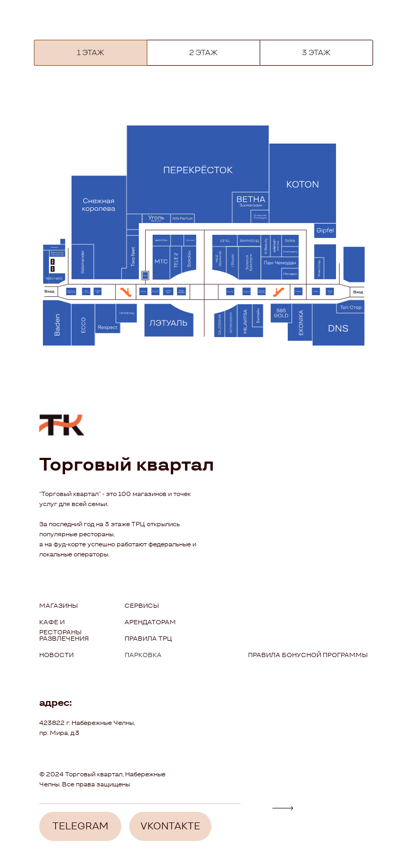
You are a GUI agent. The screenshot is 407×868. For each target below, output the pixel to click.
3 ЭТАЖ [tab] (316, 52)
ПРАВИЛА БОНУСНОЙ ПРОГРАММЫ (308, 655)
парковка (143, 655)
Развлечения (64, 638)
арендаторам (150, 622)
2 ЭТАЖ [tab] (203, 52)
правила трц (148, 638)
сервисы (142, 605)
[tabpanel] (203, 239)
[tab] (91, 53)
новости (56, 655)
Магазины (59, 605)
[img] (283, 808)
